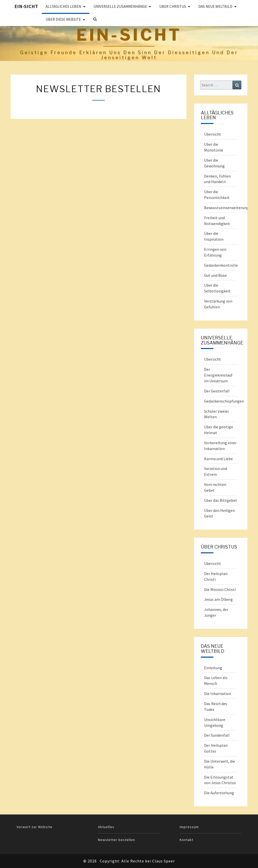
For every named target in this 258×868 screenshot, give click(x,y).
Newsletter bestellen (117, 840)
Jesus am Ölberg (218, 599)
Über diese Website (63, 19)
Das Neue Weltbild (215, 6)
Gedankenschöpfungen (224, 401)
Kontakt (186, 840)
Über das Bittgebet (221, 500)
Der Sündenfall (217, 735)
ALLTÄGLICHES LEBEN (63, 6)
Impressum (189, 827)
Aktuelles (106, 827)
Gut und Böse (215, 275)
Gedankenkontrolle (221, 265)
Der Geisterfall (217, 391)
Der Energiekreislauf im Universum (218, 375)
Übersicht (213, 134)
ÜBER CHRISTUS (173, 6)
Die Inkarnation (218, 693)
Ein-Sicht (26, 6)
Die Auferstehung (219, 793)
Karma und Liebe (218, 459)
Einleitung (213, 668)
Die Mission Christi (220, 589)
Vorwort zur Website (35, 827)
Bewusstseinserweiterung (226, 208)
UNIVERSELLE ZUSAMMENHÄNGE (120, 6)
